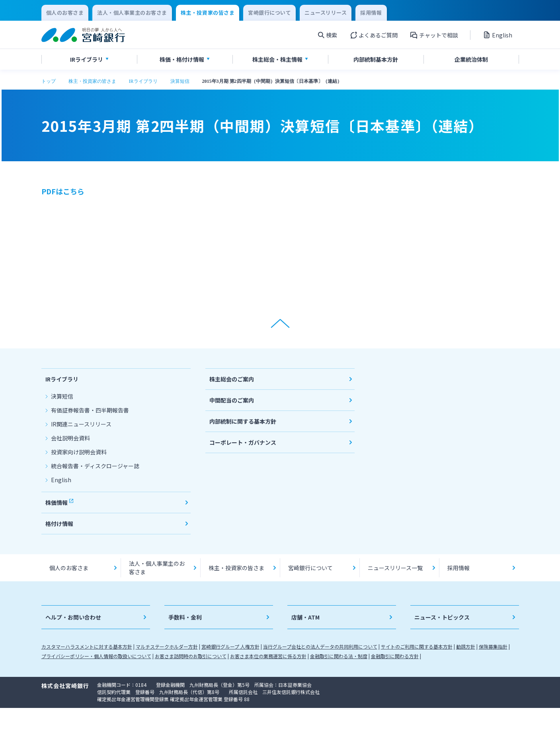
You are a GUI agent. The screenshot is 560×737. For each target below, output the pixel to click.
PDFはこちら (63, 191)
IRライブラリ (143, 81)
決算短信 (180, 81)
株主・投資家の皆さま (92, 81)
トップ (49, 81)
